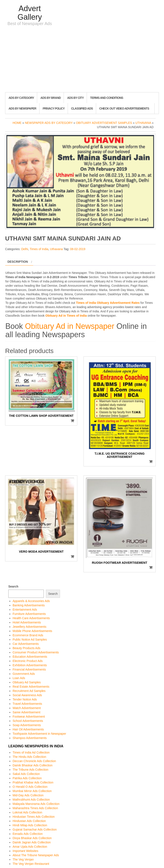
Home (17, 123)
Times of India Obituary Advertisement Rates (108, 303)
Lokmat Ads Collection (27, 812)
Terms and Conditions (107, 98)
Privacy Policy (54, 108)
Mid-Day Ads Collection (28, 795)
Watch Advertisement (27, 708)
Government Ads (24, 674)
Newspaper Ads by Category (49, 123)
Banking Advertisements (29, 605)
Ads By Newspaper (22, 108)
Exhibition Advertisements (30, 665)
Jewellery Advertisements (29, 627)
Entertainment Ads (25, 610)
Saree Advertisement (26, 712)
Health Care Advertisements (31, 618)
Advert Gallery (30, 13)
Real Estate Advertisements (31, 687)
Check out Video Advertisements (124, 108)
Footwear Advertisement (29, 717)
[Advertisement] (82, 60)
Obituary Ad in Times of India (66, 316)
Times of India (39, 249)
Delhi (25, 249)
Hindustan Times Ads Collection (34, 817)
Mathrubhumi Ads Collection (31, 800)
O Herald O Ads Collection (30, 787)
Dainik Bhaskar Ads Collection (33, 765)
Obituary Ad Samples (27, 682)
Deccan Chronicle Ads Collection (34, 761)
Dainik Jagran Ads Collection (32, 842)
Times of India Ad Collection (31, 752)
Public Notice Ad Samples (30, 640)
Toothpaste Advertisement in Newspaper (39, 734)
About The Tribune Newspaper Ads (36, 855)
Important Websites (25, 851)
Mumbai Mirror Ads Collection (32, 791)
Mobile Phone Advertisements (32, 631)
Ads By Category (21, 98)
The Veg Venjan (23, 859)
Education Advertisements (30, 657)
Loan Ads (19, 678)
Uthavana (143, 123)
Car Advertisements (26, 644)
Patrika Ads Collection (27, 778)
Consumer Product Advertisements (36, 652)
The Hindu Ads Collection (29, 757)
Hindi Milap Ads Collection (30, 825)
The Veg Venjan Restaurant (31, 864)
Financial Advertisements (29, 669)
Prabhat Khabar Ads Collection (33, 782)
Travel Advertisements (27, 704)
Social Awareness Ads (27, 695)
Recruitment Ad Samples (29, 691)
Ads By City (75, 98)
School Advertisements (28, 721)
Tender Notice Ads (25, 699)
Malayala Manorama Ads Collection (36, 804)
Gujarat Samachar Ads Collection (35, 829)
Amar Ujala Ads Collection (30, 847)
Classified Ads (82, 108)
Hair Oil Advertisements (28, 729)
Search (13, 586)
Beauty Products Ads (26, 648)
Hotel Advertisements (27, 622)
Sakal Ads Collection (26, 774)
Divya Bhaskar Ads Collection (32, 838)
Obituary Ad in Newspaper (70, 326)
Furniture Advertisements (29, 614)
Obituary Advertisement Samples (104, 123)
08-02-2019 (78, 249)
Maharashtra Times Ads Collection (35, 808)
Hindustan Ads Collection (29, 821)
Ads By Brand (51, 98)
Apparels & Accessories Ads (31, 601)
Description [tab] (18, 262)
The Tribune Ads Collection (30, 770)
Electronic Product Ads (28, 661)
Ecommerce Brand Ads (28, 635)
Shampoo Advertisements (30, 738)
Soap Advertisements (27, 725)
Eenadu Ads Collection (28, 834)
